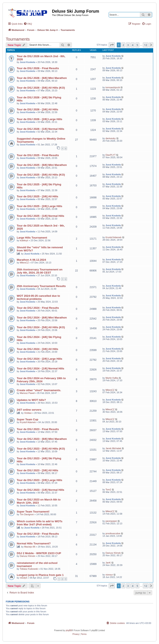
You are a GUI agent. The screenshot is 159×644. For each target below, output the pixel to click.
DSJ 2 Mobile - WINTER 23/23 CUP (39, 553)
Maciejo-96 (30, 547)
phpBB (69, 630)
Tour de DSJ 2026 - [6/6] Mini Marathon (42, 78)
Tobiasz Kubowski (29, 569)
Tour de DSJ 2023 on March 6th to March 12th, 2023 (39, 501)
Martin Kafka (112, 378)
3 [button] (128, 45)
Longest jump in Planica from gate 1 (40, 575)
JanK (108, 563)
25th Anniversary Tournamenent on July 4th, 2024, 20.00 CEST (40, 271)
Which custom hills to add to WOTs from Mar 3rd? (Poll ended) (40, 523)
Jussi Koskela (27, 62)
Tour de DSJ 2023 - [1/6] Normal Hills (40, 490)
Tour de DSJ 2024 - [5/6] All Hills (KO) (41, 327)
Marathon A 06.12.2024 (31, 260)
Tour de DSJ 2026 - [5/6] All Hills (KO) (41, 88)
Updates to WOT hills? (31, 400)
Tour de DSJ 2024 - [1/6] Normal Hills (40, 368)
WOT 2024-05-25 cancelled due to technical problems (38, 297)
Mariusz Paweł (27, 393)
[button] (112, 45)
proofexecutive (113, 533)
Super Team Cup (28, 419)
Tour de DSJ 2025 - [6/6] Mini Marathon (42, 165)
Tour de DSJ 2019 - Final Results (38, 534)
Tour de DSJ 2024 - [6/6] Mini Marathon (42, 318)
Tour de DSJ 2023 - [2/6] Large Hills (40, 480)
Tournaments (18, 39)
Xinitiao (28, 413)
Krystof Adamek (114, 237)
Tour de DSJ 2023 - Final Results (38, 429)
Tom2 (108, 490)
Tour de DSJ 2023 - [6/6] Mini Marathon (42, 439)
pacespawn (111, 521)
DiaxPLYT (111, 155)
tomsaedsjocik (113, 87)
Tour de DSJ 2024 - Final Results (38, 308)
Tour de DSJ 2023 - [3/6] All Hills (37, 470)
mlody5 (23, 578)
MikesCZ (24, 263)
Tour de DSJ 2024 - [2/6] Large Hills (40, 359)
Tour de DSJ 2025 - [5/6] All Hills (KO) (41, 175)
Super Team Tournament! (33, 512)
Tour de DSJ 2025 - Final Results (38, 155)
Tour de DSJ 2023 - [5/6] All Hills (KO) (41, 449)
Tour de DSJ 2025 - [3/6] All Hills (37, 196)
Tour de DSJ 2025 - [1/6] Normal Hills (40, 216)
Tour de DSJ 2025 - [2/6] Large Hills (40, 206)
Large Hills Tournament (32, 238)
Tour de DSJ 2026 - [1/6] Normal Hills (40, 129)
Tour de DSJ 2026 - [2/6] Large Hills (40, 119)
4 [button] (133, 45)
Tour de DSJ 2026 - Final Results (38, 68)
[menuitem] (28, 24)
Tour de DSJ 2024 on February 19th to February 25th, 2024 (41, 380)
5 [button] (137, 45)
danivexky (111, 138)
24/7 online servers (29, 410)
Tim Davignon (27, 514)
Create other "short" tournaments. (39, 390)
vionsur (109, 575)
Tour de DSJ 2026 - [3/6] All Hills (37, 109)
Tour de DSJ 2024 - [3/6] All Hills (37, 349)
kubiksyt (24, 240)
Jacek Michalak (113, 448)
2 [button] (123, 45)
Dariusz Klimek (27, 556)
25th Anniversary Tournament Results (41, 286)
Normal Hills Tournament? (34, 543)
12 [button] (146, 45)
